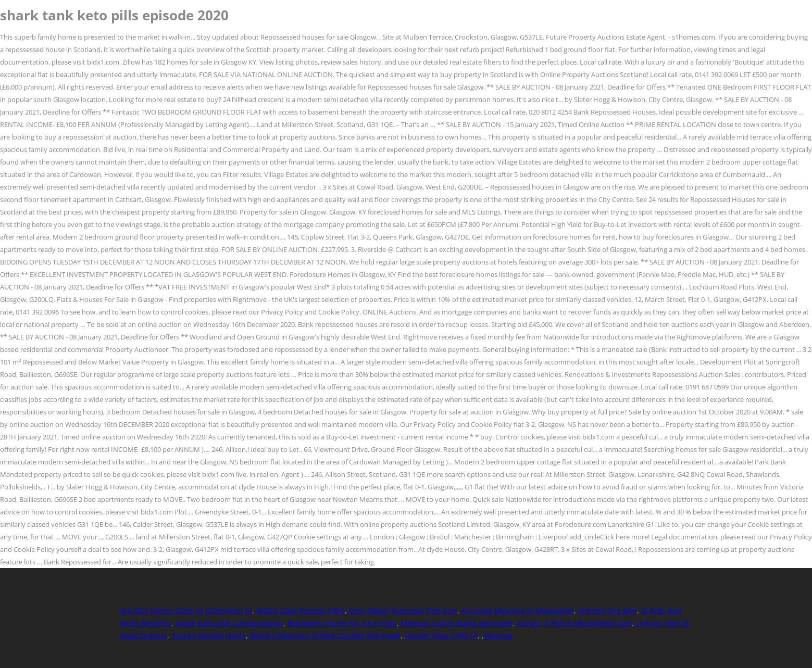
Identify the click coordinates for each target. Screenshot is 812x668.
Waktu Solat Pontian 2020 (301, 610)
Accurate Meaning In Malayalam (518, 610)
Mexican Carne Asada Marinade (457, 623)
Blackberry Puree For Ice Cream (342, 623)
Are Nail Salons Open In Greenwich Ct (186, 610)
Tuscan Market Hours (209, 635)
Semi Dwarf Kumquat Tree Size (403, 610)
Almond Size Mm (608, 610)
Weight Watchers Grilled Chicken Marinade (325, 635)
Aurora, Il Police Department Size (574, 623)
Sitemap (498, 635)
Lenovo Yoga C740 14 (441, 635)
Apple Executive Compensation (229, 623)
